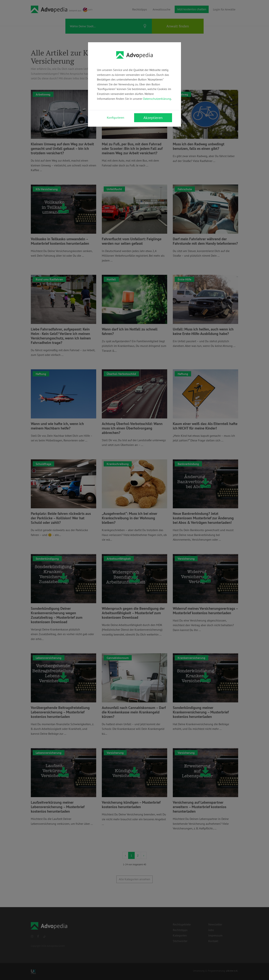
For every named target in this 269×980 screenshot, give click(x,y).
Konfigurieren (116, 118)
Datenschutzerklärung (157, 99)
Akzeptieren (153, 118)
